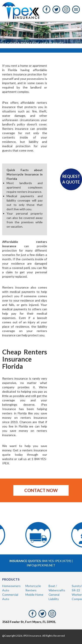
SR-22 (76, 590)
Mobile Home (34, 595)
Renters (31, 590)
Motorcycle (33, 586)
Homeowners (11, 586)
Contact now (41, 490)
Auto (6, 590)
